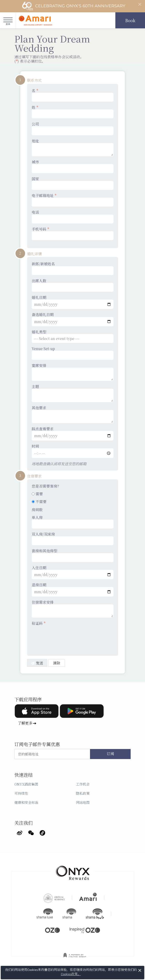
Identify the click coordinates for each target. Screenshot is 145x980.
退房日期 (73, 590)
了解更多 (25, 723)
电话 (73, 217)
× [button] (140, 970)
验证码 (39, 623)
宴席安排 (73, 372)
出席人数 (73, 285)
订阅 (110, 754)
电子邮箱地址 (73, 200)
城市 (73, 166)
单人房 (73, 522)
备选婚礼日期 (73, 319)
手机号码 (73, 234)
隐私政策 (83, 793)
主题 (73, 393)
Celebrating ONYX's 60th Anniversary (74, 6)
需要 (37, 494)
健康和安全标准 (26, 802)
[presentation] (66, 638)
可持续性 (21, 793)
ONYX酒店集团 (26, 784)
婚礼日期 (73, 302)
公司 (73, 128)
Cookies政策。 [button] (71, 974)
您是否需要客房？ (46, 486)
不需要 (39, 502)
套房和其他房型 (73, 555)
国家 (73, 183)
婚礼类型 (73, 336)
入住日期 (73, 572)
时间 (73, 451)
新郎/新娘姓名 (73, 268)
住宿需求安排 (73, 609)
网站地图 (83, 802)
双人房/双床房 (73, 539)
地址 (73, 148)
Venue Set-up (73, 353)
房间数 (37, 510)
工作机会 (83, 784)
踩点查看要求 (73, 433)
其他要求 (73, 414)
